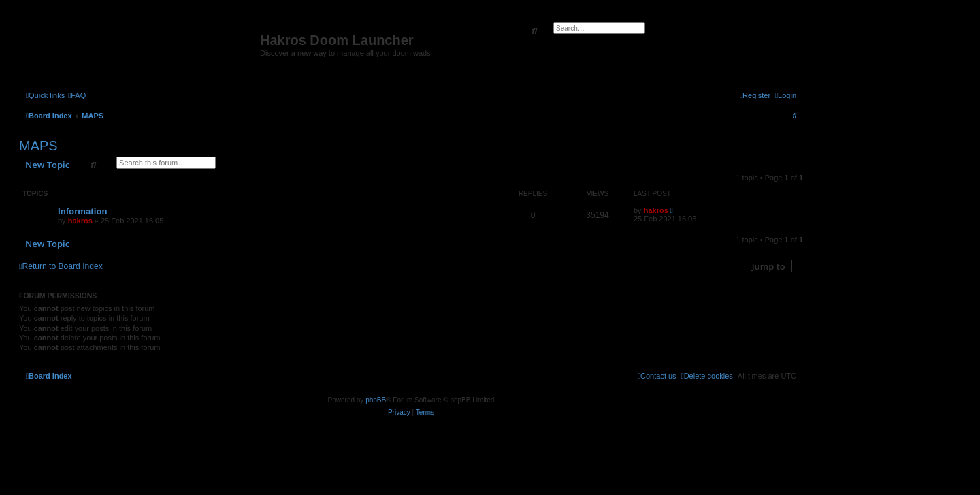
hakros (80, 221)
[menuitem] (77, 95)
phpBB (376, 400)
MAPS (38, 146)
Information (83, 211)
